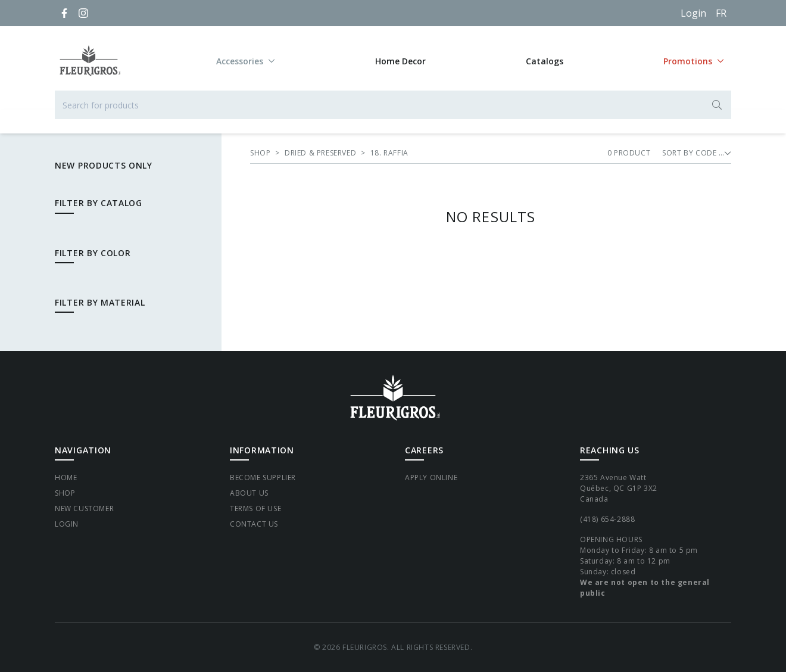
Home (66, 477)
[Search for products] (393, 105)
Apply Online (431, 477)
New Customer (84, 508)
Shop (65, 493)
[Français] (721, 13)
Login (693, 13)
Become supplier (263, 477)
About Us (249, 493)
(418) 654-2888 (607, 519)
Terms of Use (255, 508)
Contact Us (254, 524)
